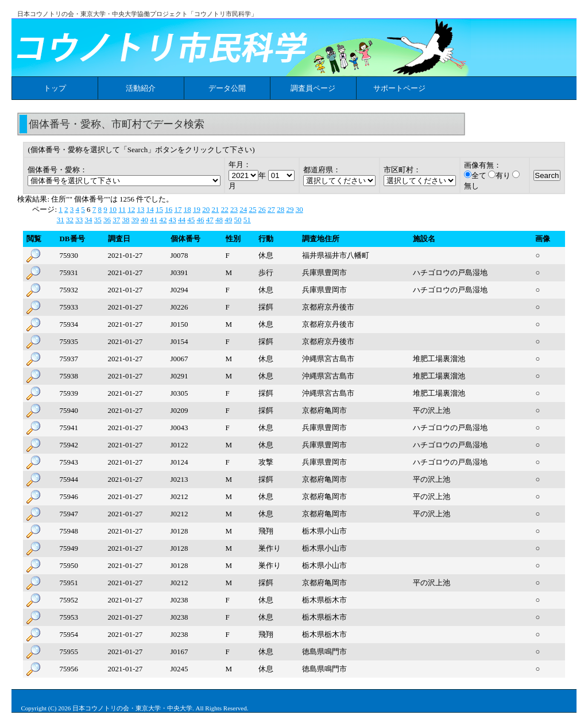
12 (131, 209)
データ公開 (227, 88)
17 (178, 209)
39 (135, 220)
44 (182, 220)
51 (247, 220)
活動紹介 (141, 88)
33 (79, 220)
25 (252, 209)
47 (210, 220)
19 (197, 209)
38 (125, 220)
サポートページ (399, 88)
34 (88, 220)
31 (61, 220)
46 (200, 220)
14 (150, 209)
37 (116, 220)
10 (113, 209)
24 (243, 209)
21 (215, 209)
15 (159, 209)
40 (144, 220)
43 (173, 220)
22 (225, 209)
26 (262, 209)
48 (219, 220)
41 (154, 220)
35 (98, 220)
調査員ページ (313, 88)
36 (107, 220)
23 (234, 209)
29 (290, 209)
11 (122, 209)
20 (206, 209)
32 (70, 220)
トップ (55, 88)
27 (271, 209)
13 (140, 209)
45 (191, 220)
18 (187, 209)
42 (163, 220)
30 (299, 209)
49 (228, 220)
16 (169, 209)
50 (237, 220)
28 (281, 209)
